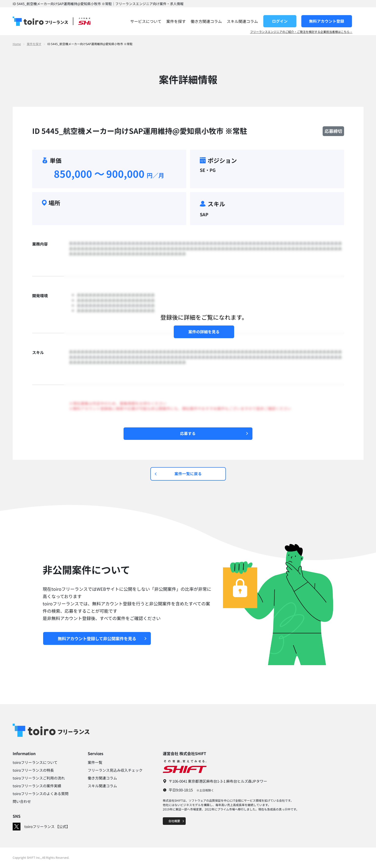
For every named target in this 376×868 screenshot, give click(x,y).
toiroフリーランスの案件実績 (37, 786)
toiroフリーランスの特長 (33, 771)
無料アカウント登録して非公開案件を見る (105, 639)
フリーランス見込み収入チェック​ (115, 771)
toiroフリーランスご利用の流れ (39, 778)
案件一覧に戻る (178, 474)
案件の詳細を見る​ (204, 332)
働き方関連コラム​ (102, 778)
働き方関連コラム (217, 21)
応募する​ (214, 434)
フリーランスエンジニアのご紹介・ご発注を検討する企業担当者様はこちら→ (312, 32)
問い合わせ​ (22, 802)
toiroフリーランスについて (35, 763)
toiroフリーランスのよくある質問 (41, 794)
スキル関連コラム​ (102, 786)
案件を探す (187, 21)
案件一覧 (95, 763)
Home (17, 44)
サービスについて (157, 21)
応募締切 (333, 131)
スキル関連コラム (253, 21)
